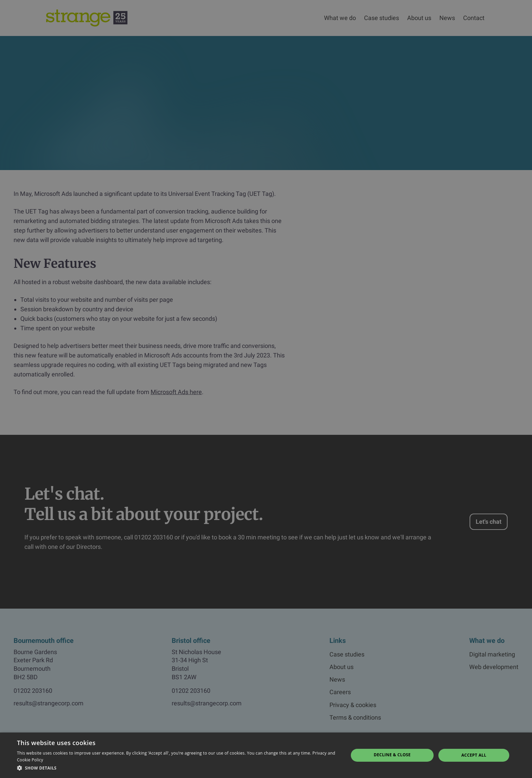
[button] (178, 768)
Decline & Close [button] (392, 755)
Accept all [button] (474, 755)
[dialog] (266, 389)
